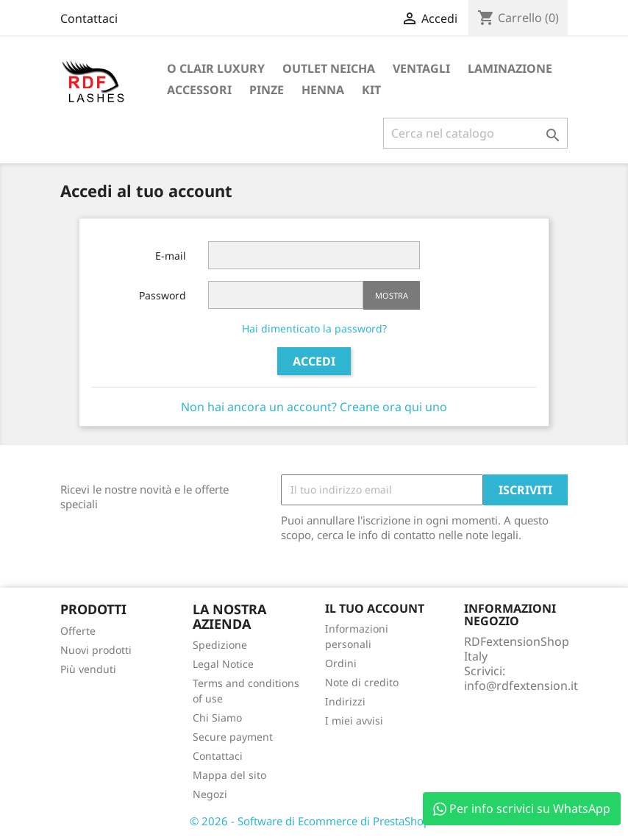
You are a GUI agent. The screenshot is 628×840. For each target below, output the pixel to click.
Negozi (210, 794)
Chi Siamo (217, 718)
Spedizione (220, 645)
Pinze (267, 90)
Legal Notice (223, 664)
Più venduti (88, 669)
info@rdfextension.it (521, 686)
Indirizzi (345, 701)
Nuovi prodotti (96, 650)
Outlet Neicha (329, 68)
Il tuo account (375, 608)
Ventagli (421, 68)
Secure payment (233, 737)
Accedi (314, 361)
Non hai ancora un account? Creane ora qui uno (314, 407)
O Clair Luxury (216, 68)
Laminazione (510, 68)
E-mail (171, 256)
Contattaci (89, 18)
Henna (323, 90)
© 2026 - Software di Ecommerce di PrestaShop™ (314, 821)
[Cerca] (475, 133)
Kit (371, 90)
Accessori (199, 90)
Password (163, 295)
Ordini (341, 663)
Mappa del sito (229, 775)
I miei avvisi (354, 720)
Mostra (392, 295)
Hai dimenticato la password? (314, 328)
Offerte (78, 631)
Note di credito (362, 682)
